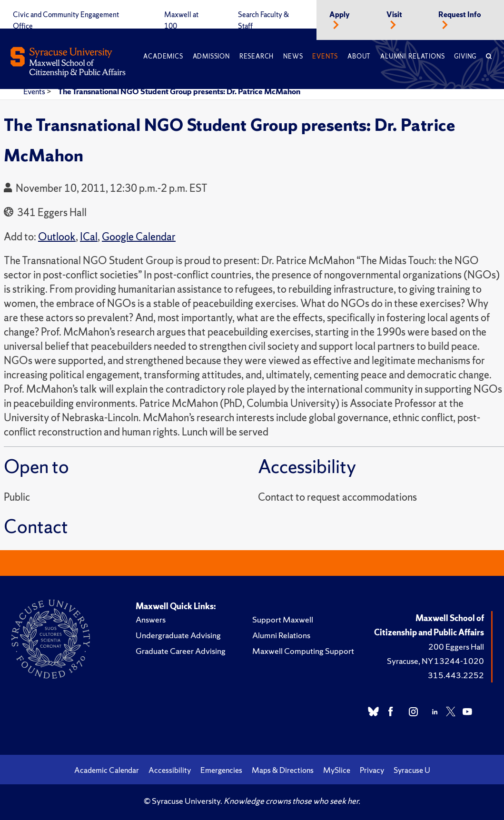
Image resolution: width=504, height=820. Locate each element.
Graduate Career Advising (181, 651)
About (359, 56)
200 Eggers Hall (456, 647)
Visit (394, 15)
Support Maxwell (283, 619)
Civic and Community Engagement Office (66, 20)
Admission (211, 56)
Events (325, 56)
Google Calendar (139, 237)
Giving (465, 56)
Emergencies (221, 770)
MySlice (337, 770)
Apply (340, 15)
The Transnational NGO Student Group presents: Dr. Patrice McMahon (179, 91)
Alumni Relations (412, 56)
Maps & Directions (283, 770)
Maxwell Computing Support (303, 651)
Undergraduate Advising (178, 635)
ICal (89, 237)
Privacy (372, 770)
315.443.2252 (456, 675)
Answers (151, 619)
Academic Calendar (107, 770)
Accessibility (170, 770)
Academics (163, 56)
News (293, 56)
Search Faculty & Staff (263, 20)
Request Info (460, 15)
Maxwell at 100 (181, 20)
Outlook (57, 237)
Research (257, 56)
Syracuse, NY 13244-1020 (435, 661)
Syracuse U (412, 770)
